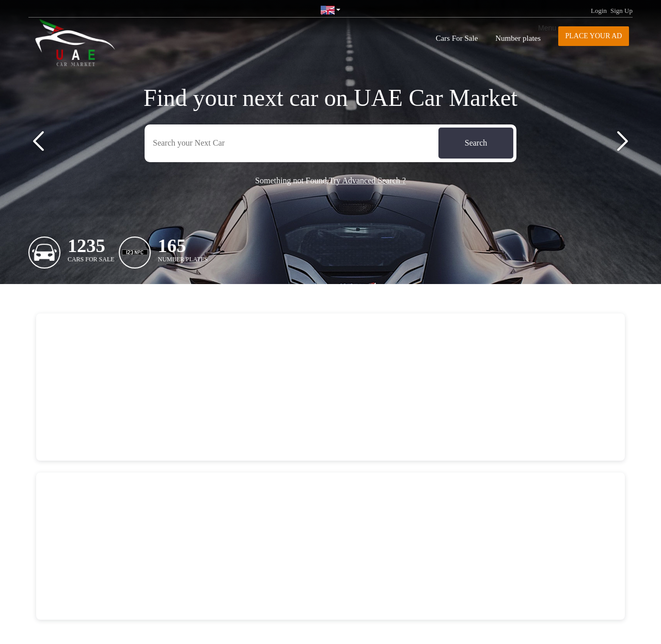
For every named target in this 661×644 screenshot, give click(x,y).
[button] (38, 141)
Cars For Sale (457, 38)
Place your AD (594, 36)
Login (599, 11)
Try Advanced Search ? (367, 180)
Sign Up (621, 11)
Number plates (518, 38)
